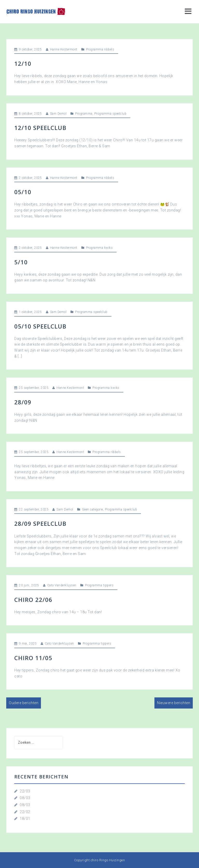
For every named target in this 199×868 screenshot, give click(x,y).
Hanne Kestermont (64, 49)
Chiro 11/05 (33, 658)
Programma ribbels (100, 49)
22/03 (25, 791)
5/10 (21, 262)
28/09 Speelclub (40, 523)
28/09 (23, 402)
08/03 (25, 798)
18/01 (25, 819)
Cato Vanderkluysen (62, 585)
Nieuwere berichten (174, 703)
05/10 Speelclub (40, 326)
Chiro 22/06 (33, 600)
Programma (84, 114)
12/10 (23, 63)
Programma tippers (99, 585)
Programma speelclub (111, 114)
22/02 (25, 812)
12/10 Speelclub (40, 128)
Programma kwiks (99, 248)
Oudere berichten (24, 703)
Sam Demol (58, 114)
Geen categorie (93, 509)
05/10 (23, 192)
